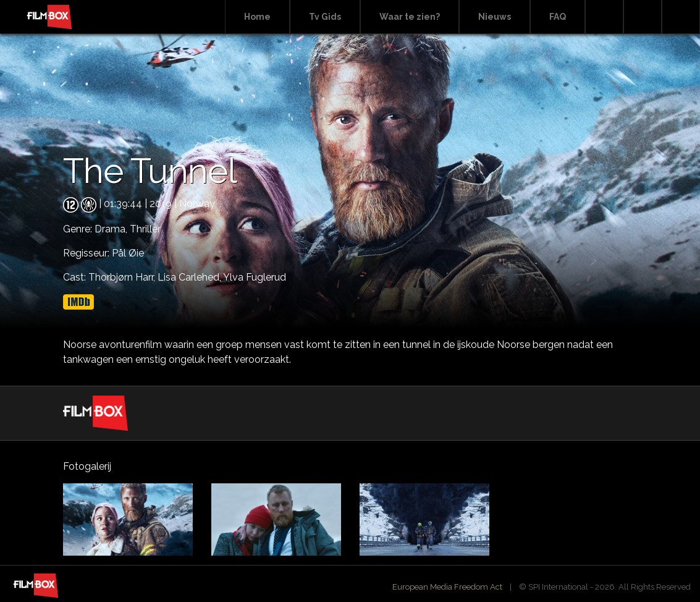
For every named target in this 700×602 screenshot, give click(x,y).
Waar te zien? (410, 17)
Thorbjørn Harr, (123, 277)
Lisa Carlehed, (190, 277)
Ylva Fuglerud (255, 277)
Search (604, 17)
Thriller (145, 229)
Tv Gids (325, 17)
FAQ (558, 17)
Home (257, 17)
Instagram (681, 17)
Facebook (643, 17)
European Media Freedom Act (447, 587)
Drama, (112, 229)
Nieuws (495, 17)
